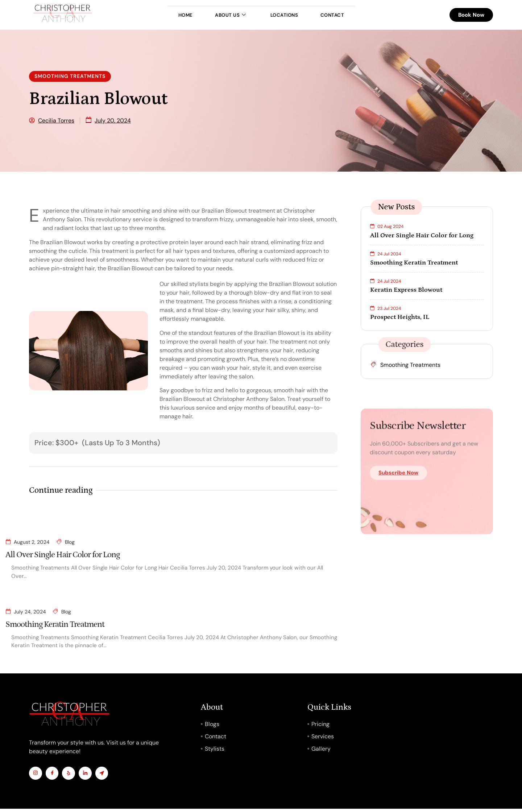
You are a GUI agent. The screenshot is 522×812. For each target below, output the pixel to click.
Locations (288, 15)
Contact (345, 15)
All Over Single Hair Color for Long (63, 624)
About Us (226, 15)
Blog (70, 611)
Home (173, 15)
